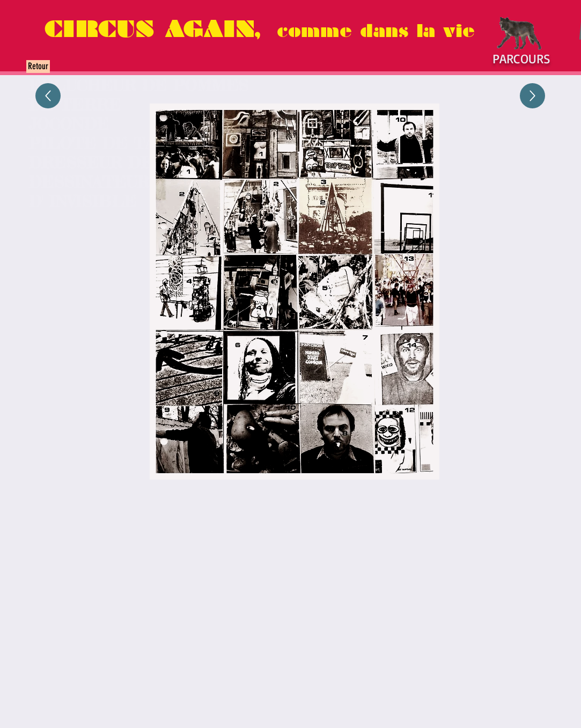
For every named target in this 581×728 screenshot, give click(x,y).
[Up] (48, 96)
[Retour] (38, 67)
